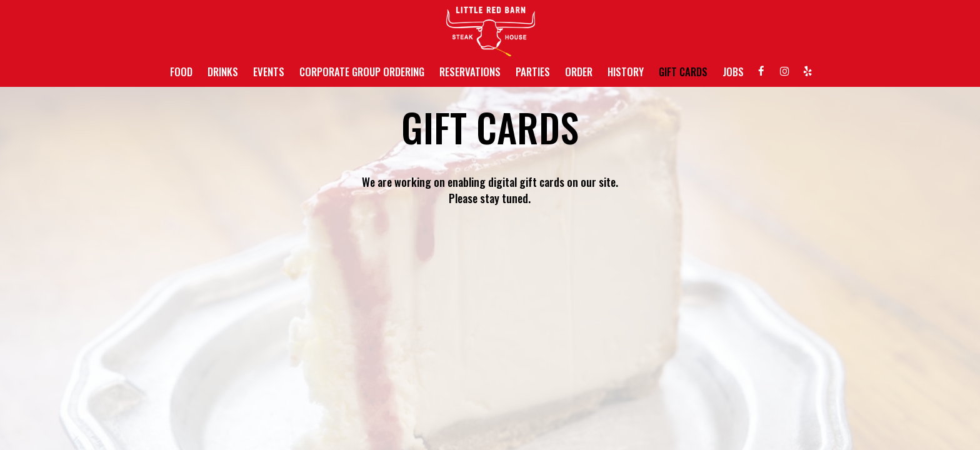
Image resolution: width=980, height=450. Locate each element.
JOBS (733, 72)
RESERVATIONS (470, 72)
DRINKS (223, 72)
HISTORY (626, 72)
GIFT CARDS (683, 72)
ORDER (579, 72)
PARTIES (533, 72)
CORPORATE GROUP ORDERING (362, 72)
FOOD (181, 72)
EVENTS (269, 72)
